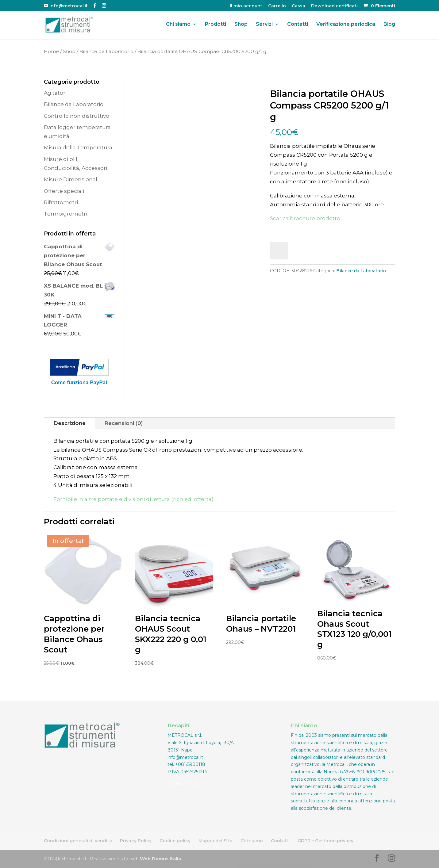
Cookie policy (175, 841)
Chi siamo (178, 25)
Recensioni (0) (124, 423)
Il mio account (246, 6)
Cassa (298, 6)
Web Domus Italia (160, 859)
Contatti (298, 25)
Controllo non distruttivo (77, 116)
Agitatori (55, 93)
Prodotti (216, 25)
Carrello (277, 6)
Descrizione (69, 423)
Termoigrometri (65, 214)
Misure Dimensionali (71, 179)
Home (51, 51)
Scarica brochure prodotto (305, 218)
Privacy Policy (182, 783)
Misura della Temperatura (78, 147)
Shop (241, 25)
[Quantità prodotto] (279, 251)
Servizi (264, 25)
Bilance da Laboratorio (106, 51)
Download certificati (334, 6)
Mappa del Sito (216, 841)
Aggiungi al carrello (333, 251)
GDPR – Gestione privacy (325, 841)
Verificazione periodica (346, 25)
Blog (389, 25)
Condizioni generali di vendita (78, 841)
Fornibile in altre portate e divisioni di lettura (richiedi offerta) (133, 499)
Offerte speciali (64, 191)
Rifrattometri (61, 202)
